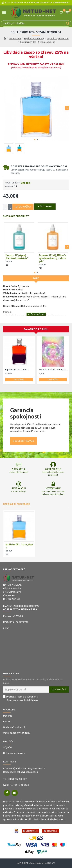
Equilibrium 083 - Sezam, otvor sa (19, 546)
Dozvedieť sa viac (24, 441)
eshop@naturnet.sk (27, 772)
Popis (36, 278)
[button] (67, 108)
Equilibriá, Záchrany (34, 38)
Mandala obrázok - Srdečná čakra (53, 370)
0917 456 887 (20, 779)
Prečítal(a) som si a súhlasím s (21, 699)
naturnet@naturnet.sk (33, 768)
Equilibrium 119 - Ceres (16, 370)
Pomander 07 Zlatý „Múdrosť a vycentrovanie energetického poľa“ (53, 258)
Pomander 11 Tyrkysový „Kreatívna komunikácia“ (17, 257)
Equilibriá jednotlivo (58, 38)
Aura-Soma (15, 38)
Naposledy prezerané (17, 504)
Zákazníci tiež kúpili (36, 329)
